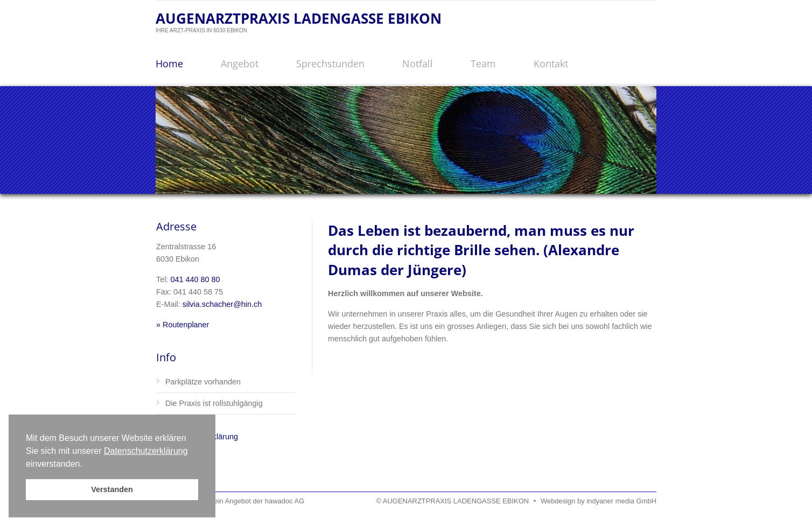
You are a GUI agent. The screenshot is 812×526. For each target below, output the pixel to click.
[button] (86, 465)
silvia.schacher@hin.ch (222, 304)
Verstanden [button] (112, 489)
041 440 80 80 (195, 279)
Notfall (418, 64)
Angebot (240, 64)
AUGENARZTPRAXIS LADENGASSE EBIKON (299, 18)
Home (169, 64)
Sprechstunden (330, 64)
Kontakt (551, 64)
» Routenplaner (183, 325)
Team (483, 64)
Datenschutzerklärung (146, 451)
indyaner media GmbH (621, 501)
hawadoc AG (285, 501)
